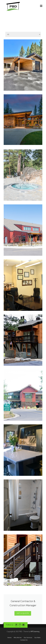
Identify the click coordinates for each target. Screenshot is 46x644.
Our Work (37, 638)
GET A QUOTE (23, 613)
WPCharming (35, 632)
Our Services (28, 638)
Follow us (10, 625)
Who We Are (18, 638)
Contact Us (24, 640)
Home (9, 638)
